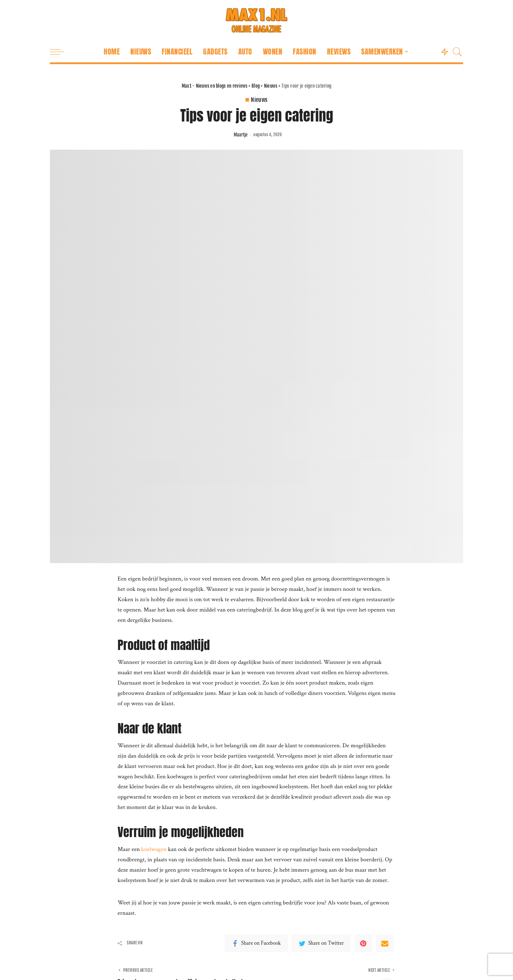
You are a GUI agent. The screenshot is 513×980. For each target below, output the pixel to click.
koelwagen (154, 849)
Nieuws (259, 100)
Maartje (241, 135)
